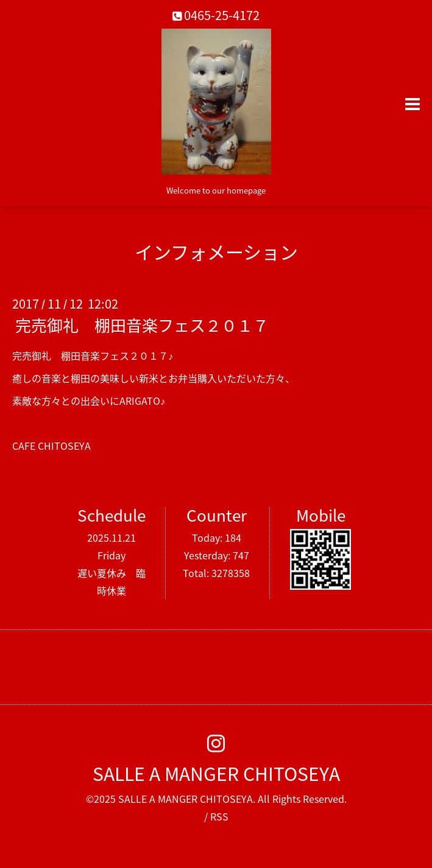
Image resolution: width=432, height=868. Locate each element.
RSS (219, 816)
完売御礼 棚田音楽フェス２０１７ (142, 325)
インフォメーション (216, 252)
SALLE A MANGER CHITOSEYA (216, 773)
